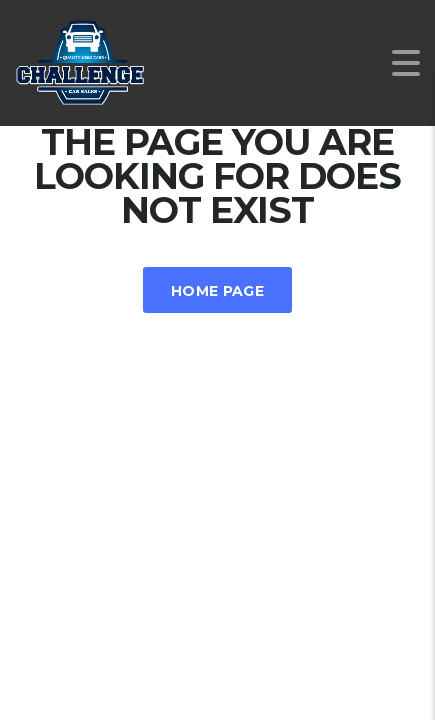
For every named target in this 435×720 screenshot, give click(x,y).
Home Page (217, 291)
